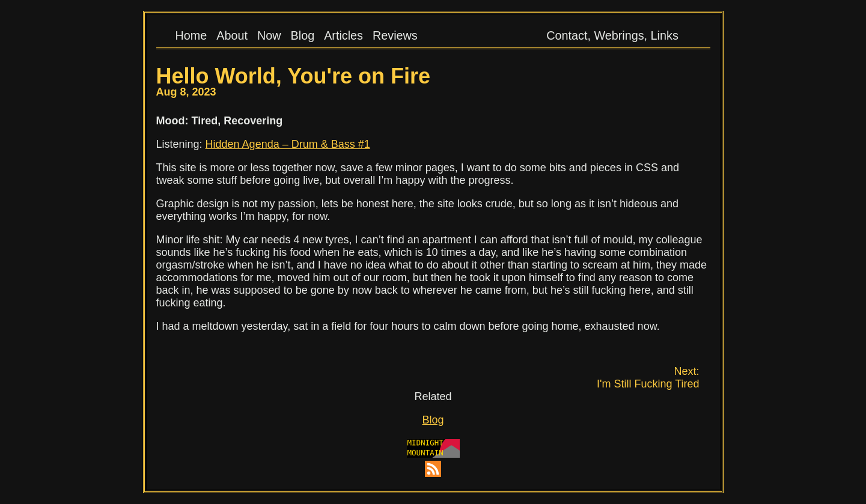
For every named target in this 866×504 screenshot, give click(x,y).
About (232, 35)
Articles (343, 35)
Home (191, 35)
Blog (303, 35)
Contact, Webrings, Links (612, 35)
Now (269, 35)
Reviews (395, 35)
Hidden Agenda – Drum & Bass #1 (288, 144)
